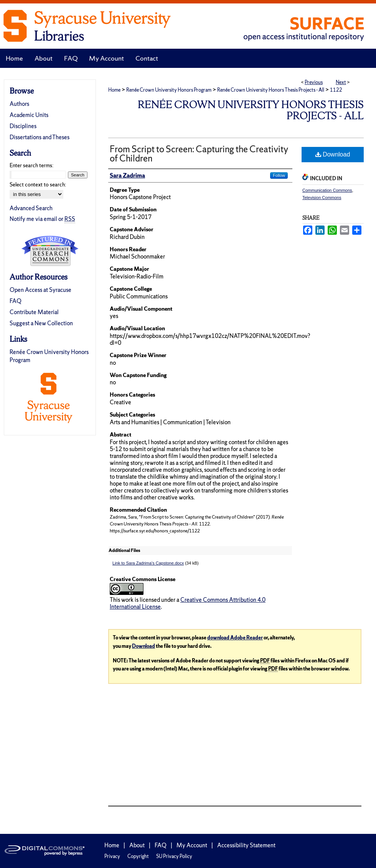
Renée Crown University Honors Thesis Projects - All (271, 90)
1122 (336, 90)
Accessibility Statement (246, 845)
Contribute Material (34, 312)
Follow (279, 175)
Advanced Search (31, 208)
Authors (19, 104)
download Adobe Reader (235, 638)
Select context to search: (38, 184)
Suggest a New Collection (41, 323)
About (137, 845)
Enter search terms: (31, 165)
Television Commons (322, 198)
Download (333, 154)
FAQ (16, 301)
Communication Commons (327, 190)
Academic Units (29, 115)
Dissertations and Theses (40, 137)
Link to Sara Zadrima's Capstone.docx (148, 563)
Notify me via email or (42, 219)
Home (114, 90)
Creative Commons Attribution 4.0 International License (188, 603)
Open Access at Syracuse (40, 290)
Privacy (112, 856)
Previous (314, 82)
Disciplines (23, 126)
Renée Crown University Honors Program (169, 90)
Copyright (138, 856)
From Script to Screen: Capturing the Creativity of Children (199, 154)
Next (341, 82)
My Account (192, 845)
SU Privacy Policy (174, 856)
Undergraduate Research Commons (50, 251)
